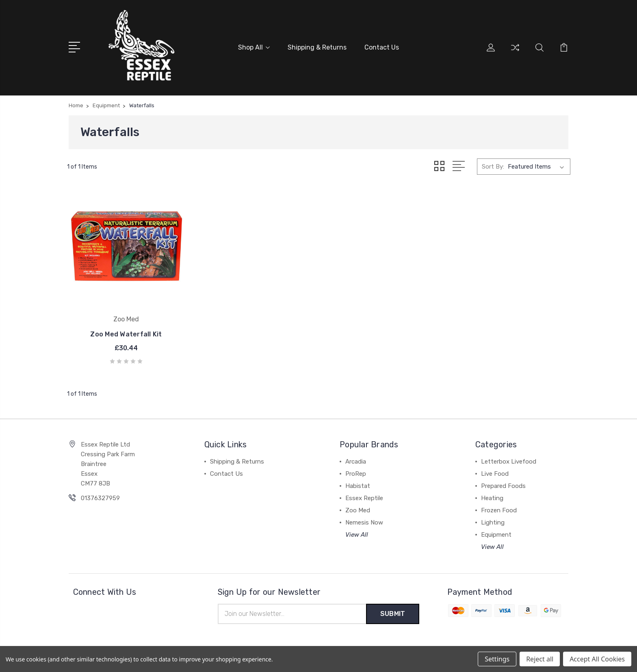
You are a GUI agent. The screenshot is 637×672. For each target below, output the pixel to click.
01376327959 (100, 496)
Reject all (540, 659)
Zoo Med (358, 508)
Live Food (495, 471)
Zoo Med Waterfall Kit (125, 332)
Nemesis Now (364, 520)
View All (357, 532)
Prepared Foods (503, 483)
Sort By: (493, 167)
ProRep (356, 471)
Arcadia (356, 459)
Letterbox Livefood (509, 459)
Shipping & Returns (317, 47)
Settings (497, 659)
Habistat (358, 483)
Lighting (493, 520)
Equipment (496, 532)
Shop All (254, 47)
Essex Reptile (364, 496)
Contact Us (382, 47)
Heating (492, 496)
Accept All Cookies (597, 659)
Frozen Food (499, 508)
